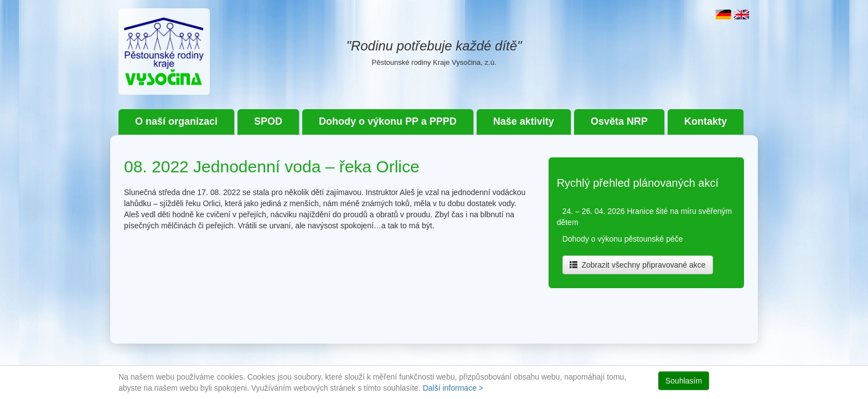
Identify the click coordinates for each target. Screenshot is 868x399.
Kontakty (706, 121)
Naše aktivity (524, 121)
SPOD (268, 121)
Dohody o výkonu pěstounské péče (623, 239)
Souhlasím (684, 381)
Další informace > (453, 388)
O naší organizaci (176, 121)
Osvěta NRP (619, 121)
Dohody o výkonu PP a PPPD (388, 121)
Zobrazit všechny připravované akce (638, 265)
